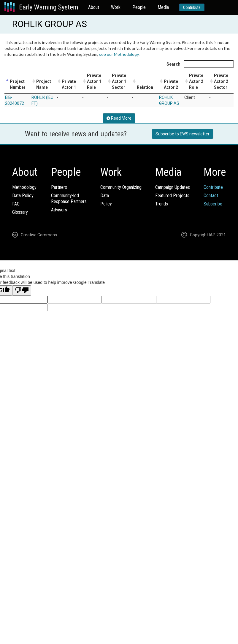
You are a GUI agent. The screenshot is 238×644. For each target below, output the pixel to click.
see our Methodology (119, 54)
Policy (106, 204)
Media (163, 7)
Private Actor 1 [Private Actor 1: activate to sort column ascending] (69, 84)
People (139, 7)
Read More (119, 118)
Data (105, 196)
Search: (200, 64)
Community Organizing (121, 187)
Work (116, 7)
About (94, 7)
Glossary (20, 212)
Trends (162, 204)
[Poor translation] (22, 291)
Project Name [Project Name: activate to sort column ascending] (44, 84)
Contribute (192, 7)
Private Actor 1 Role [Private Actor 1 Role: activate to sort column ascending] (94, 81)
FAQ (16, 204)
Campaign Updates (173, 187)
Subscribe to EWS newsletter (183, 134)
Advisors (59, 210)
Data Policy (23, 196)
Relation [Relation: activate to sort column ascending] (145, 87)
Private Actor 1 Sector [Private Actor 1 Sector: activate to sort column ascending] (119, 81)
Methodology (24, 187)
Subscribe (213, 204)
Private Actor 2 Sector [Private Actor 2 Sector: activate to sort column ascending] (221, 81)
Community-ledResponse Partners (69, 198)
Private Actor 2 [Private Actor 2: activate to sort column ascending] (171, 84)
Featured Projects (172, 196)
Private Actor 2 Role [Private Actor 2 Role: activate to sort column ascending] (196, 81)
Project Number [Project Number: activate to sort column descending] (18, 84)
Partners (59, 187)
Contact (211, 196)
